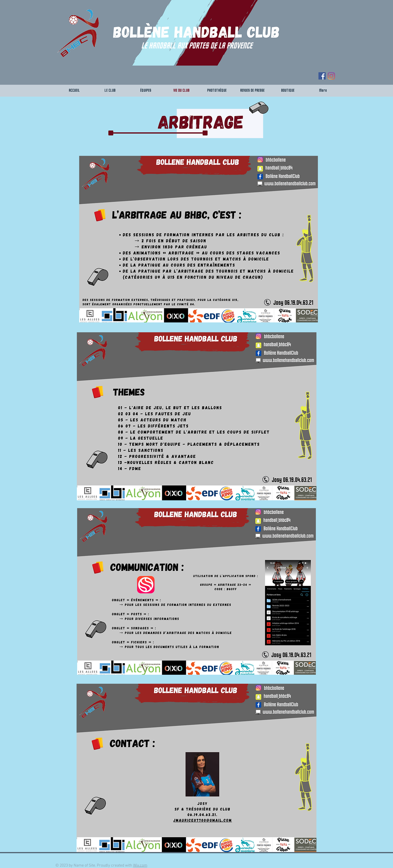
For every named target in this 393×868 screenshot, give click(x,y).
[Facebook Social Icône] (322, 76)
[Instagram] (331, 76)
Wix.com (140, 866)
